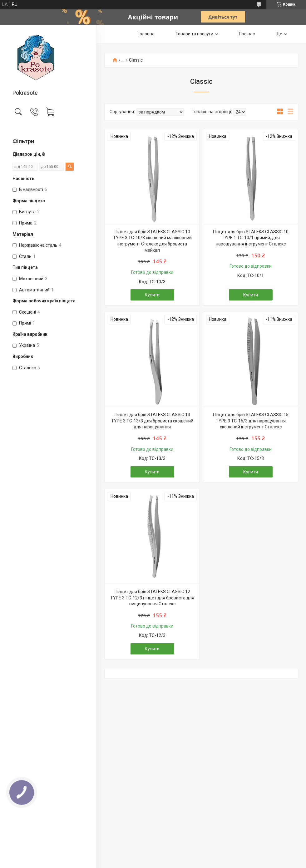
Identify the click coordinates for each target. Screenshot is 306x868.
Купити (152, 295)
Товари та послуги (194, 34)
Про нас (247, 34)
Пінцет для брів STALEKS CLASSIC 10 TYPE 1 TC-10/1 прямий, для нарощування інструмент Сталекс (251, 238)
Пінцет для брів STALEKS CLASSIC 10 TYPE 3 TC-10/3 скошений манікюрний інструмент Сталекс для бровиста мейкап (152, 241)
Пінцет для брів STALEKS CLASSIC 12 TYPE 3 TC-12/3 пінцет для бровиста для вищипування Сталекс (152, 598)
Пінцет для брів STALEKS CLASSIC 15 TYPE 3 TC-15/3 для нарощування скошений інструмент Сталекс (251, 421)
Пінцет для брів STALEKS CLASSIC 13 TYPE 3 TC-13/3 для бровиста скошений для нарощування (152, 421)
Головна (146, 34)
